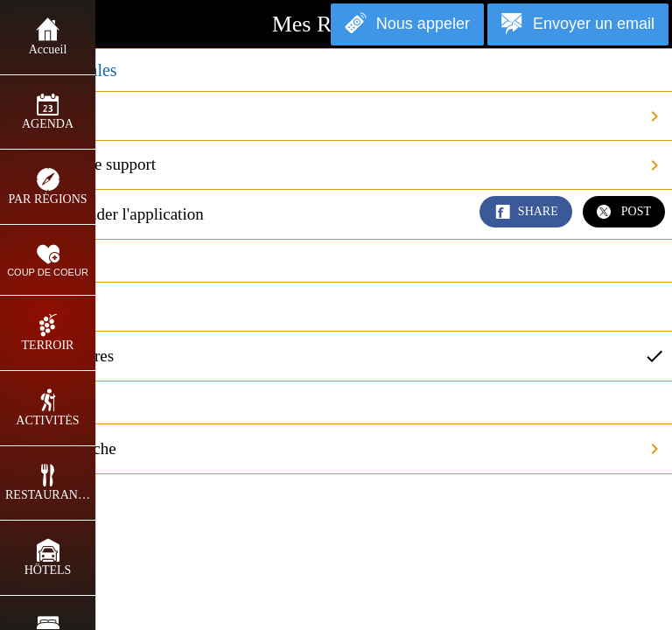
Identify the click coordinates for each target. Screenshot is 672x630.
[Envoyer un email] (578, 24)
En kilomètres (343, 356)
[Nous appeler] (407, 24)
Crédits (343, 116)
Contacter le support (343, 165)
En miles (50, 306)
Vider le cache (343, 449)
